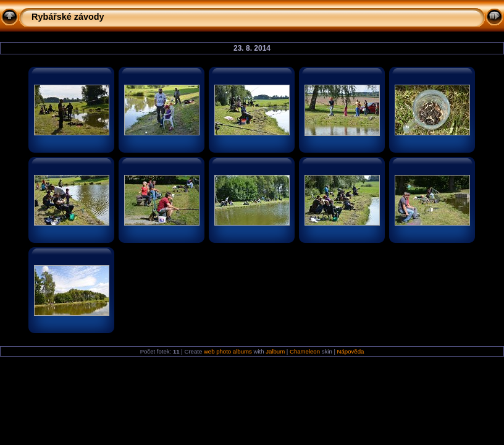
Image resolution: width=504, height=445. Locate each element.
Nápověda (351, 351)
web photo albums (228, 351)
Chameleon (305, 351)
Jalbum (275, 351)
